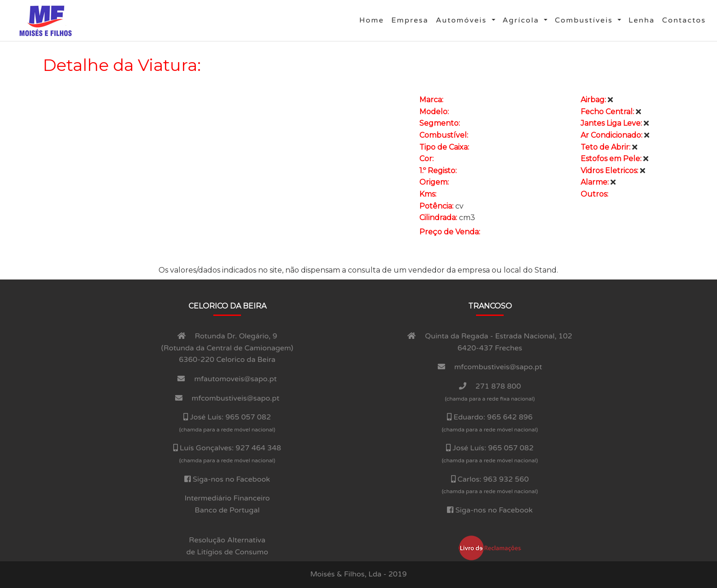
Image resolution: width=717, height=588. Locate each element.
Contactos (686, 20)
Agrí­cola (522, 20)
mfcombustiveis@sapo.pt (236, 398)
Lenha (644, 20)
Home (373, 20)
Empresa (412, 20)
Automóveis (463, 20)
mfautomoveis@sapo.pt (236, 379)
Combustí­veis (585, 20)
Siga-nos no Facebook (231, 479)
